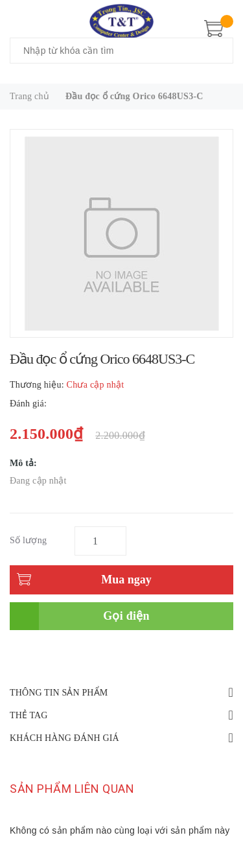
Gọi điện (126, 616)
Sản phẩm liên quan (72, 789)
